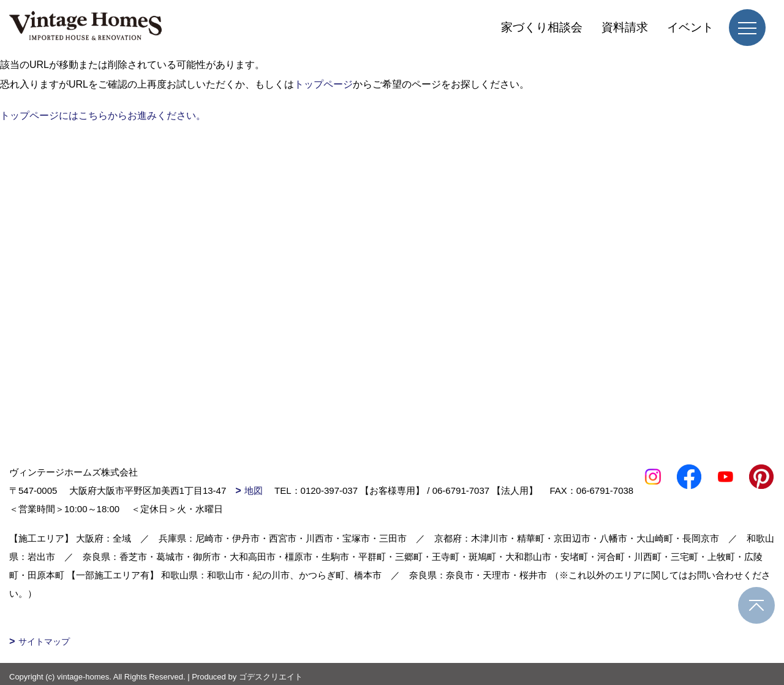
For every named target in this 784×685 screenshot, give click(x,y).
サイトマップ (44, 641)
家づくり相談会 (542, 27)
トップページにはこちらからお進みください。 (103, 115)
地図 (254, 490)
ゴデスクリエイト (271, 677)
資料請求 (625, 27)
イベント (690, 27)
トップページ (323, 84)
